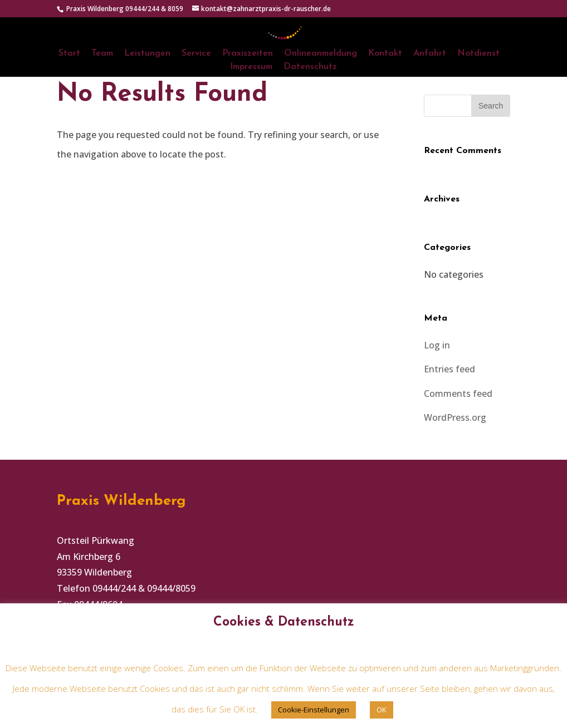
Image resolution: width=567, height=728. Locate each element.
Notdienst (478, 54)
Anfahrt (430, 54)
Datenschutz (310, 67)
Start (69, 54)
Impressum (251, 67)
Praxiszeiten (248, 54)
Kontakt (385, 54)
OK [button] (382, 710)
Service (196, 54)
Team (102, 54)
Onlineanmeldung (321, 54)
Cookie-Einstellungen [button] (314, 710)
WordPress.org (455, 417)
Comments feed (458, 393)
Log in (437, 345)
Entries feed (449, 369)
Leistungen (147, 54)
